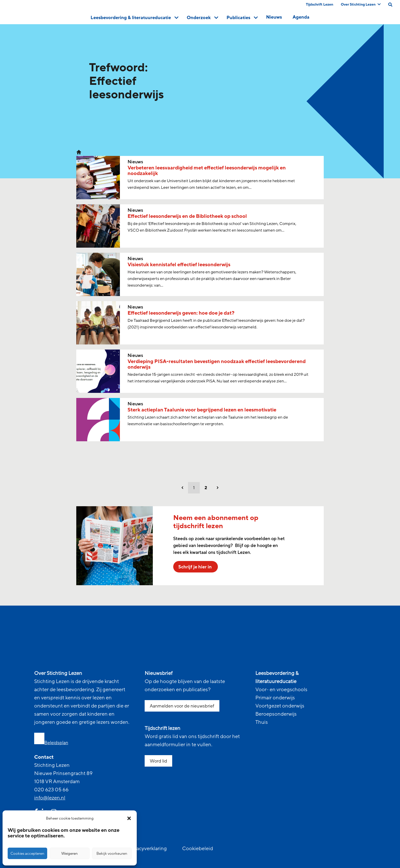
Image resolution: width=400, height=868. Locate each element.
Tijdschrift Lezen (320, 4)
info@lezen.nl (50, 798)
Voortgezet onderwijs (280, 706)
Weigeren (70, 853)
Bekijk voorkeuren (112, 853)
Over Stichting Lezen (361, 4)
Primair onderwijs (275, 698)
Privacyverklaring (147, 849)
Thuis (262, 722)
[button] (129, 818)
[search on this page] (390, 5)
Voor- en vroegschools (281, 690)
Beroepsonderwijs (276, 714)
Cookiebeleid (198, 849)
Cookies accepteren (27, 853)
